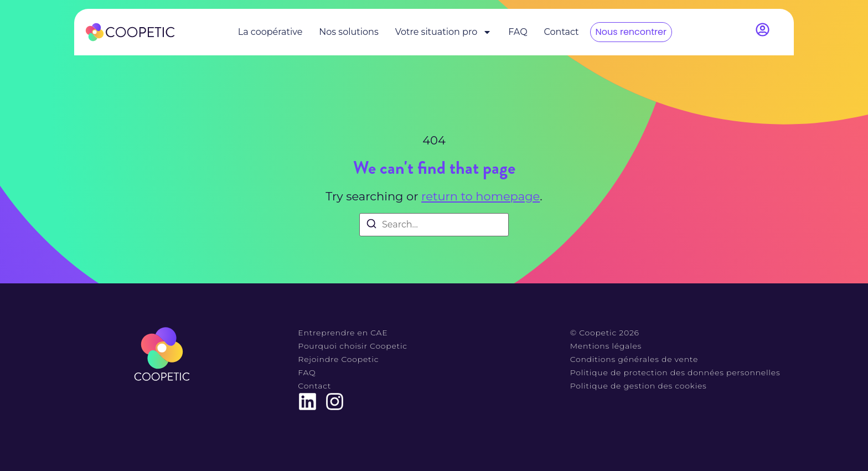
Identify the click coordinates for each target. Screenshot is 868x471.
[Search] (371, 226)
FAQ (518, 32)
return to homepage (480, 196)
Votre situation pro (443, 32)
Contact (562, 32)
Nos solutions (348, 32)
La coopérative (270, 32)
